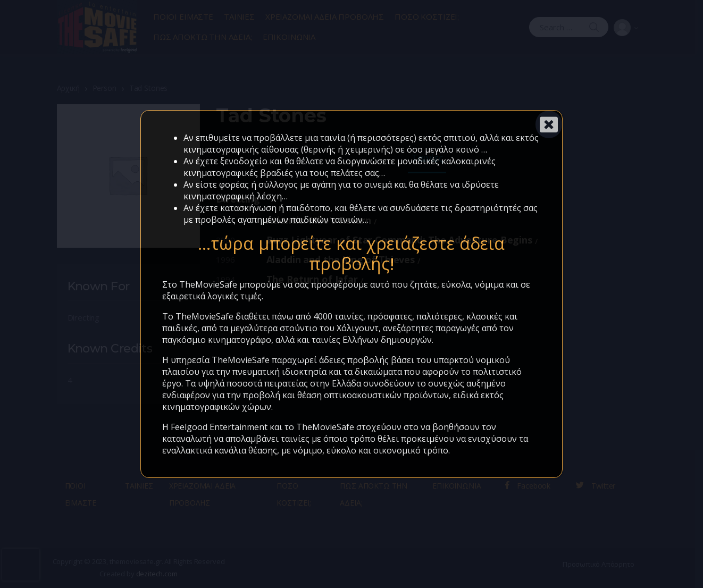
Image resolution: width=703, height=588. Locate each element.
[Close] (549, 124)
